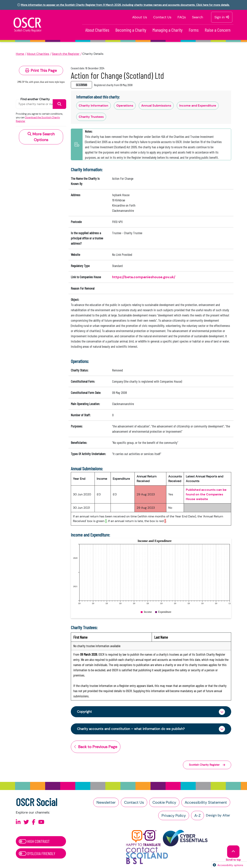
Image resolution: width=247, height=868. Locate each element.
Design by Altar (218, 816)
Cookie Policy (164, 803)
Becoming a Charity (131, 30)
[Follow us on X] (26, 823)
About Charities (97, 30)
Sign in (222, 17)
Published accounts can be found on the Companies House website (206, 494)
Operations (125, 106)
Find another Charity (35, 99)
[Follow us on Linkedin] (18, 823)
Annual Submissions (156, 106)
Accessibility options (230, 865)
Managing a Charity (167, 30)
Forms (194, 30)
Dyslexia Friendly (37, 854)
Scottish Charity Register (207, 765)
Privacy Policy (174, 816)
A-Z (198, 816)
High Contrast (34, 842)
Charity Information (93, 106)
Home (20, 54)
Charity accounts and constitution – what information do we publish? (133, 729)
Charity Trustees (91, 117)
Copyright (85, 712)
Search (198, 17)
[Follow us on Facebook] (34, 823)
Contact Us (162, 17)
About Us (140, 17)
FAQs (182, 17)
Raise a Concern (218, 30)
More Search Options (41, 137)
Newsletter (106, 803)
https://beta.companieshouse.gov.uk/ (144, 277)
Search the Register (66, 54)
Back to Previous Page (96, 748)
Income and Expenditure (198, 106)
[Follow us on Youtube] (41, 823)
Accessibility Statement (206, 803)
